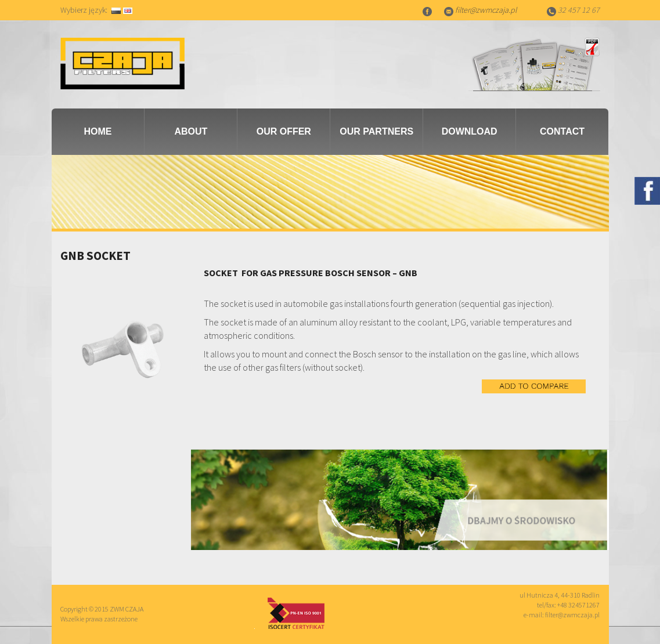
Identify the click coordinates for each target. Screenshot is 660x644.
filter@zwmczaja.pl (486, 10)
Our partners (376, 131)
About (191, 131)
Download (470, 131)
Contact (562, 131)
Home (98, 131)
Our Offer (284, 131)
